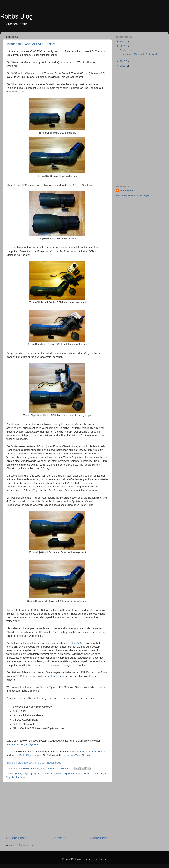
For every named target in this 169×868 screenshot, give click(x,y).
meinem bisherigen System (22, 744)
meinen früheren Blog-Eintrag (89, 752)
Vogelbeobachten (15, 777)
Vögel (103, 774)
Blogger (102, 859)
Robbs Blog (16, 16)
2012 (123, 66)
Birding (18, 774)
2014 (123, 46)
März (126, 50)
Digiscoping (30, 774)
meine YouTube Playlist (76, 755)
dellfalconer (126, 191)
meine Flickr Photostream (26, 755)
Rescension (57, 774)
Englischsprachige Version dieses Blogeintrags (34, 763)
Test (89, 774)
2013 (123, 61)
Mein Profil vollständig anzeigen (133, 195)
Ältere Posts (99, 838)
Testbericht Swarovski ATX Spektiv (31, 44)
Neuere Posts (16, 838)
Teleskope (80, 774)
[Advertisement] (57, 809)
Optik (47, 774)
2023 (123, 41)
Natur (40, 774)
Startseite (58, 838)
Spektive (69, 774)
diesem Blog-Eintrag (52, 676)
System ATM (75, 643)
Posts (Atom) (26, 845)
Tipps (96, 774)
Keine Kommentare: (59, 768)
